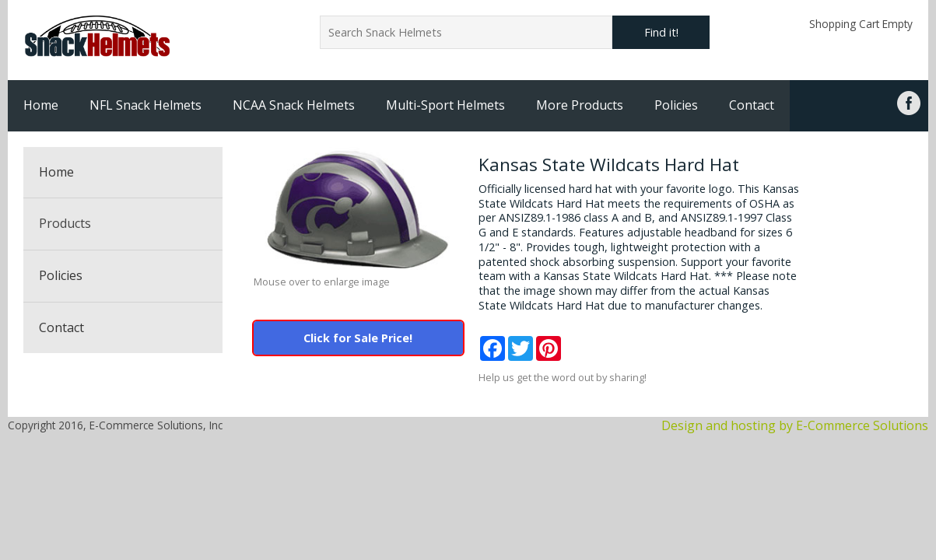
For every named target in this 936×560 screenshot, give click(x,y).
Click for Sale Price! (358, 338)
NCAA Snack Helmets (294, 105)
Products (65, 223)
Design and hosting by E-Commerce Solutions (795, 425)
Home (41, 105)
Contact (752, 105)
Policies (676, 105)
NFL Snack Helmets (145, 105)
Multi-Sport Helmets (445, 105)
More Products (580, 105)
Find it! (661, 32)
